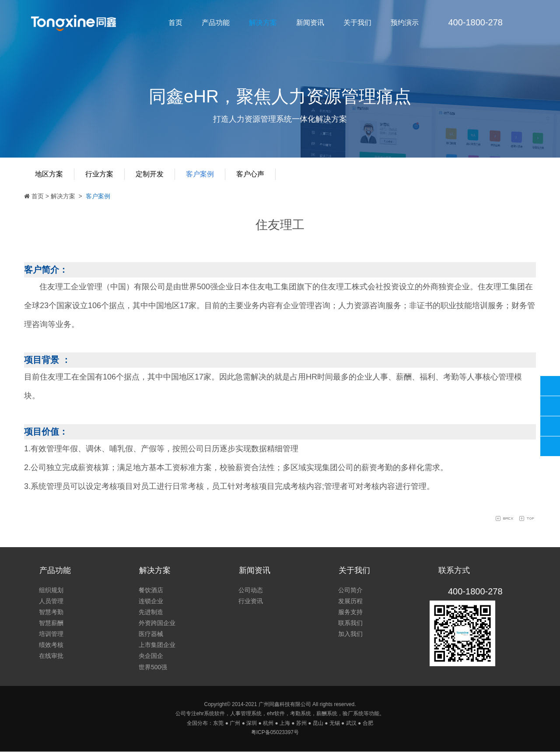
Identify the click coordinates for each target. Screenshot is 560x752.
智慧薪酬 (51, 623)
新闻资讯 (310, 23)
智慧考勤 (51, 612)
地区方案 (49, 174)
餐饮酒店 (151, 590)
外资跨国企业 (157, 623)
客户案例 (200, 174)
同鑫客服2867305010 (550, 406)
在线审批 (51, 656)
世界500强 (153, 667)
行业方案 (99, 174)
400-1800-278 (550, 386)
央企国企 (151, 656)
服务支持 (350, 612)
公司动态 (251, 590)
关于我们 (357, 23)
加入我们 (350, 634)
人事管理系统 (246, 714)
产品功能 (216, 23)
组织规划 (51, 590)
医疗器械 (151, 634)
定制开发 (150, 174)
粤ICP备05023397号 (275, 733)
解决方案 (263, 23)
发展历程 (350, 601)
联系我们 (350, 623)
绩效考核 (51, 645)
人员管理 (51, 601)
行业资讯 (251, 601)
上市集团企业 (157, 645)
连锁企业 (151, 601)
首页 (175, 23)
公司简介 (350, 590)
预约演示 (405, 23)
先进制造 (151, 612)
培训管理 (51, 634)
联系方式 (454, 570)
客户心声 (250, 174)
